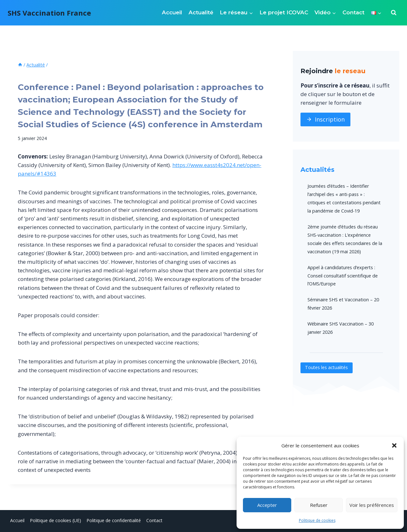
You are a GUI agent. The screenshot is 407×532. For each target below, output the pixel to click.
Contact (353, 12)
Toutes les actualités (327, 368)
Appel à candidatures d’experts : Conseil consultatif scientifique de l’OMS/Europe (343, 276)
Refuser (319, 505)
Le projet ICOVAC (284, 12)
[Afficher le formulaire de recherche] (394, 13)
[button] (394, 445)
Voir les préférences (372, 505)
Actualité (201, 12)
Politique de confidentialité (114, 520)
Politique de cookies (317, 520)
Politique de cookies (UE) (55, 520)
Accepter (267, 505)
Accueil (172, 12)
